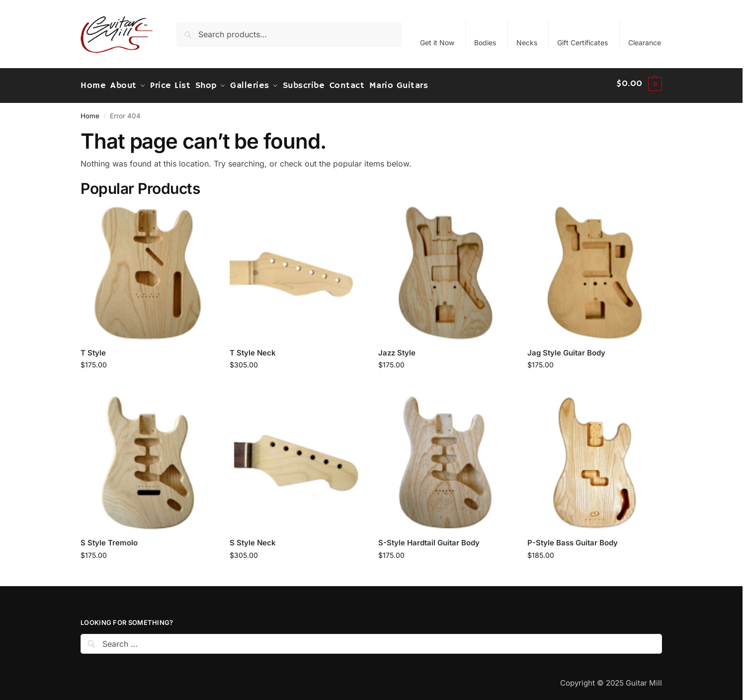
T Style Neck (253, 348)
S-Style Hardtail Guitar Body (429, 538)
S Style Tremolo (109, 538)
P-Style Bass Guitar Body (573, 538)
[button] (639, 84)
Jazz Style (397, 348)
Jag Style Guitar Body (566, 348)
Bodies (485, 43)
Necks (527, 43)
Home (90, 111)
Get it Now (437, 43)
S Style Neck (253, 538)
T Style (93, 348)
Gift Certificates (583, 43)
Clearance (645, 43)
